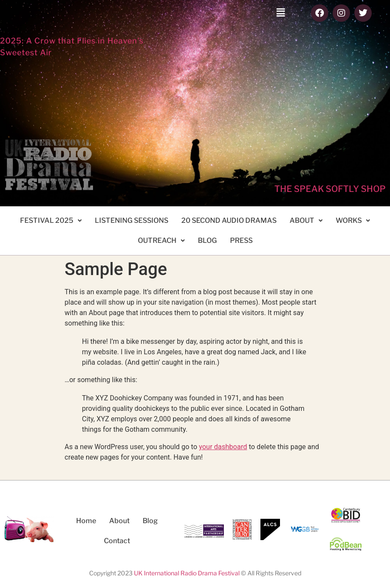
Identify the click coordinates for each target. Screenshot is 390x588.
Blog (150, 521)
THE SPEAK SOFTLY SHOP (330, 189)
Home (86, 521)
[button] (280, 13)
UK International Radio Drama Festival (187, 573)
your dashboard (223, 447)
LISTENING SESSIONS (132, 220)
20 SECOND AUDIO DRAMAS (229, 220)
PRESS (241, 240)
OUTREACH (161, 240)
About (119, 521)
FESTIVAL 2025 (51, 220)
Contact (117, 541)
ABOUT (306, 220)
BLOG (207, 240)
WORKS (353, 220)
